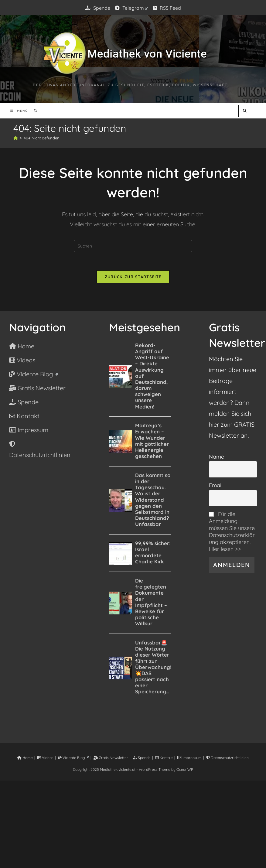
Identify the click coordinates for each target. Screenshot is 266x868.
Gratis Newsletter (111, 758)
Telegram (132, 8)
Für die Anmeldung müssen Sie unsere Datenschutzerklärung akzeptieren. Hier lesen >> (232, 531)
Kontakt (164, 758)
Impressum (189, 758)
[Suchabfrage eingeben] (133, 246)
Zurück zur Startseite (133, 277)
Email (216, 485)
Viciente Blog (73, 758)
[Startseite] (16, 138)
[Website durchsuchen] (245, 111)
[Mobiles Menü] (20, 111)
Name (217, 457)
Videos (45, 758)
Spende (98, 8)
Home (25, 758)
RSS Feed (167, 8)
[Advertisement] (133, 823)
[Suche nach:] (34, 111)
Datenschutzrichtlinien (227, 758)
